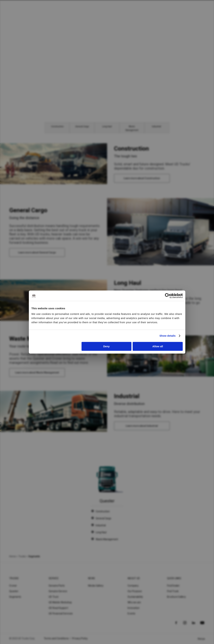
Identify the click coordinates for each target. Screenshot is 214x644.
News (92, 578)
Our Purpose (135, 591)
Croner (13, 586)
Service (54, 578)
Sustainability (135, 597)
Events (132, 614)
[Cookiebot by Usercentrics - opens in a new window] (167, 296)
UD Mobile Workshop (60, 602)
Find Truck (173, 591)
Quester (14, 591)
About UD (134, 578)
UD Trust (54, 597)
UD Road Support (58, 608)
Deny (106, 346)
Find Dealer (173, 586)
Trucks (22, 556)
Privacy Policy (80, 638)
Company (133, 586)
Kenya (201, 639)
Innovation (134, 608)
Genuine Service (58, 591)
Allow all (158, 346)
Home (13, 556)
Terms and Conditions (56, 638)
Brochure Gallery (176, 597)
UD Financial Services (61, 614)
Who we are (134, 602)
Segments (15, 597)
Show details (167, 336)
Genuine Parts (57, 586)
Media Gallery (96, 586)
